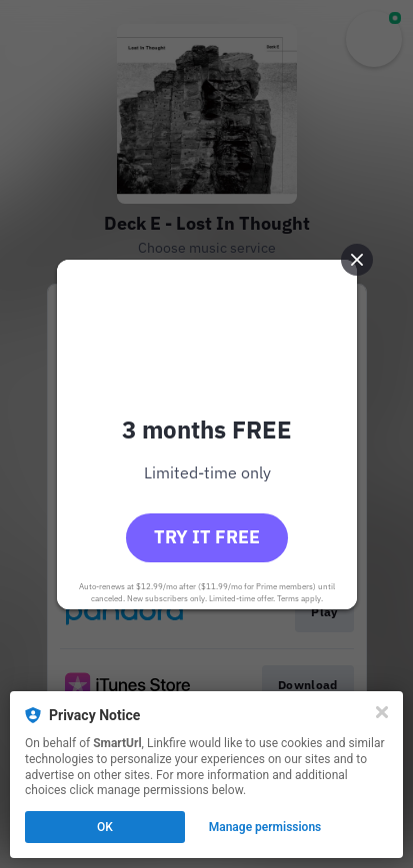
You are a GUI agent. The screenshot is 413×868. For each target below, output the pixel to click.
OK (105, 827)
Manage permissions (265, 827)
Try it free (207, 537)
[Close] (382, 712)
